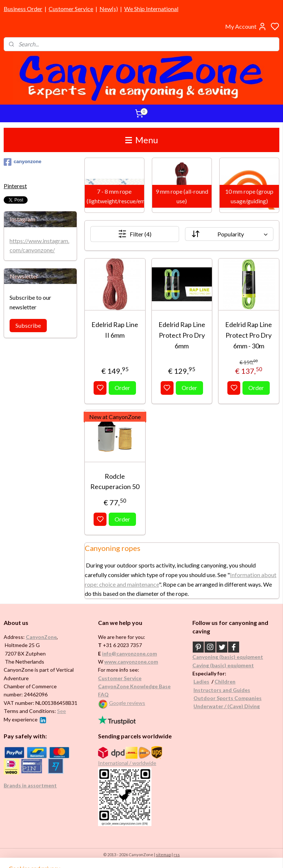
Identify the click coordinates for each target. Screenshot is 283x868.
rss (177, 855)
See (62, 711)
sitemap (163, 855)
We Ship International (151, 9)
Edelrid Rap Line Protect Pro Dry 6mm (182, 335)
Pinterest (15, 186)
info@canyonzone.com (130, 653)
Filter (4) (135, 234)
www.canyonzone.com (131, 662)
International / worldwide (127, 763)
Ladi (199, 681)
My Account (246, 27)
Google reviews (127, 703)
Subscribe (28, 325)
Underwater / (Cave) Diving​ (227, 706)
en (233, 681)
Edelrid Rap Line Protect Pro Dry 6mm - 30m (249, 335)
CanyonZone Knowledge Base (134, 686)
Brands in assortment (30, 785)
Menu (142, 140)
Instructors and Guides (222, 690)
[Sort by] (229, 234)
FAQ (103, 694)
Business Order (23, 9)
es (207, 681)
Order (123, 388)
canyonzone (22, 162)
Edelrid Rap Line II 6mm (115, 330)
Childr (222, 681)
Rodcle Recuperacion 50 (115, 481)
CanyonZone (41, 637)
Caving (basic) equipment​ (223, 665)
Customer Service (71, 9)
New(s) (109, 9)
